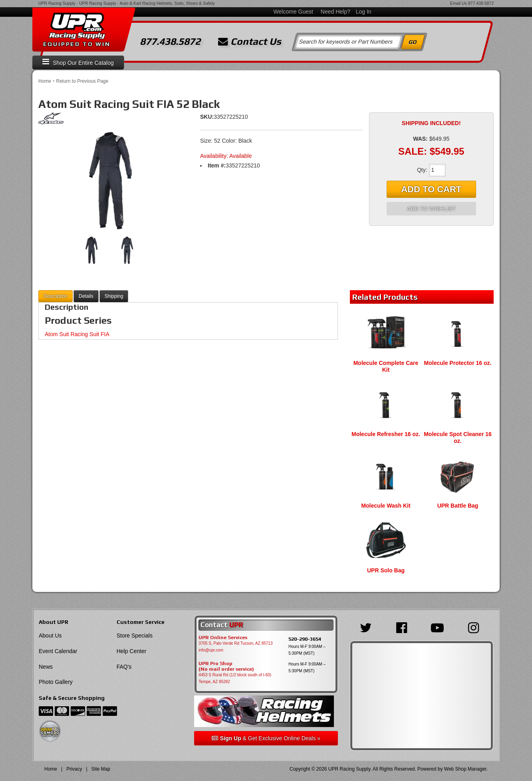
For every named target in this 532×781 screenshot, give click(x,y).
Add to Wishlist (431, 209)
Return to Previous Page (82, 81)
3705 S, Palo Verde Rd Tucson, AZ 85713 (235, 643)
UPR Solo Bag (386, 570)
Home (45, 81)
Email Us (459, 3)
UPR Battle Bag (458, 506)
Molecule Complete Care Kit (386, 366)
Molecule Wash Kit (386, 506)
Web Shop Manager (465, 769)
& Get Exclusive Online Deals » (266, 738)
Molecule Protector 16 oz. (458, 363)
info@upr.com (211, 650)
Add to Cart (431, 189)
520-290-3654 (305, 639)
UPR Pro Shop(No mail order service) (226, 666)
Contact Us (250, 42)
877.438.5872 (481, 3)
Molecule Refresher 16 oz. (386, 434)
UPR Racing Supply (57, 3)
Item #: (217, 165)
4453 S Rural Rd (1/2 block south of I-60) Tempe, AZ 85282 (235, 678)
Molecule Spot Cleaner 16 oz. (458, 437)
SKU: (207, 117)
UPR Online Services (223, 638)
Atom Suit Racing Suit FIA (77, 334)
